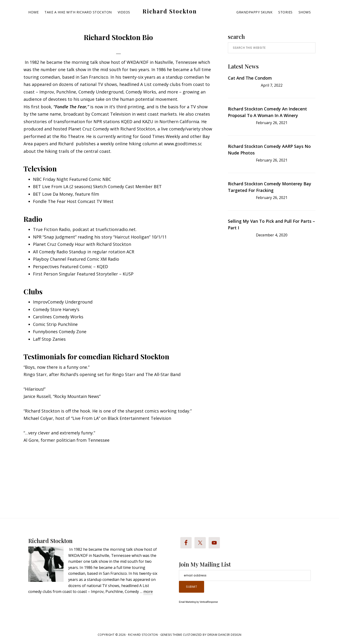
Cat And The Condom (250, 78)
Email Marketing (187, 602)
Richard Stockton (170, 11)
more (148, 592)
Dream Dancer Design (224, 635)
